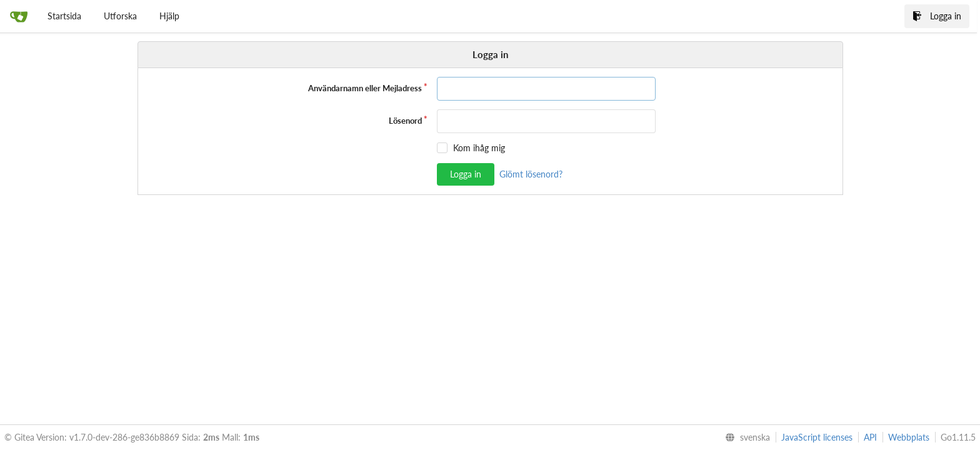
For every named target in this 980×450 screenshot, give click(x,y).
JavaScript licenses (817, 437)
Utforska (120, 16)
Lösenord (405, 121)
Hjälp (169, 16)
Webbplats (909, 437)
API (870, 437)
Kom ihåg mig (479, 148)
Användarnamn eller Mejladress (365, 88)
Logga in (937, 16)
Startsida (64, 16)
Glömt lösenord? (531, 174)
